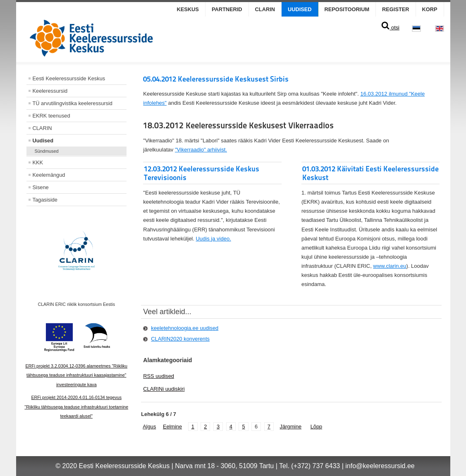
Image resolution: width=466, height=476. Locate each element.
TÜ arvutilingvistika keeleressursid (73, 103)
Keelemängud (49, 175)
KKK (38, 162)
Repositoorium (347, 9)
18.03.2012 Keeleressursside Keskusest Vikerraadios (238, 125)
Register (396, 9)
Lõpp (316, 427)
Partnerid (227, 9)
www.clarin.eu (390, 266)
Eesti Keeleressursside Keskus (69, 78)
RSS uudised (159, 376)
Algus (149, 427)
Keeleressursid (50, 91)
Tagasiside (45, 200)
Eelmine (172, 427)
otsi (390, 28)
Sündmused (47, 151)
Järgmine (290, 427)
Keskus (188, 9)
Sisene (41, 187)
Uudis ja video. (213, 239)
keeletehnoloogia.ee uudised (185, 328)
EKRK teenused (51, 116)
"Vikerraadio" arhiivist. (201, 150)
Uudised (300, 9)
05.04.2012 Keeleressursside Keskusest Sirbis (216, 79)
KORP (430, 9)
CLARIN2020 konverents (180, 339)
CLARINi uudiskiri (164, 389)
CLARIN (265, 9)
